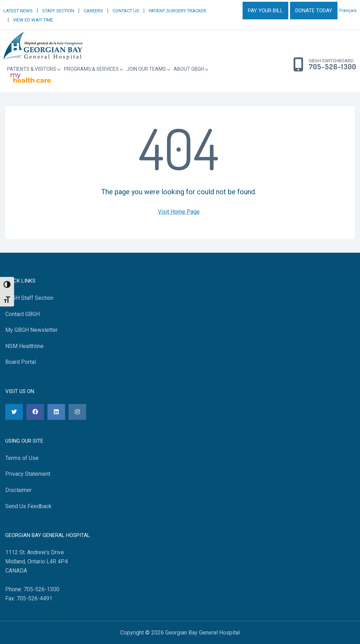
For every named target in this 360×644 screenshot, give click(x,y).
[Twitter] (14, 412)
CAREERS (93, 11)
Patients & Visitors (32, 69)
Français (348, 10)
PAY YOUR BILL (265, 11)
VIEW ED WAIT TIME (33, 20)
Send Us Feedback (28, 506)
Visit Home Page (179, 212)
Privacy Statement (28, 474)
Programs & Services (91, 69)
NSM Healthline (24, 346)
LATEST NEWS (18, 11)
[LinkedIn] (56, 412)
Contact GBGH (22, 314)
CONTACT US (126, 11)
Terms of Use (22, 458)
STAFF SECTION (58, 11)
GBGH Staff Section (29, 298)
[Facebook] (35, 412)
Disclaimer (18, 490)
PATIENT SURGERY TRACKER (178, 11)
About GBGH (189, 69)
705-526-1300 (332, 67)
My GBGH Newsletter (31, 330)
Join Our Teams (146, 69)
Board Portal (21, 362)
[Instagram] (77, 412)
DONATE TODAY (314, 11)
